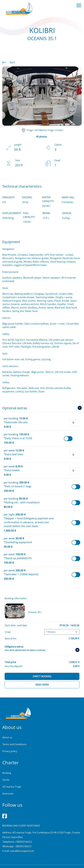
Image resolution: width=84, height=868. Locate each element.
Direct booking (42, 676)
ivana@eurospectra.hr (22, 851)
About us (7, 737)
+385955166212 (23, 842)
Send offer (42, 685)
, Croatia (42, 130)
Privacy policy (10, 751)
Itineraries (8, 794)
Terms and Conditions (14, 744)
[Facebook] (5, 816)
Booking (7, 773)
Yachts (6, 780)
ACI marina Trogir (12, 787)
